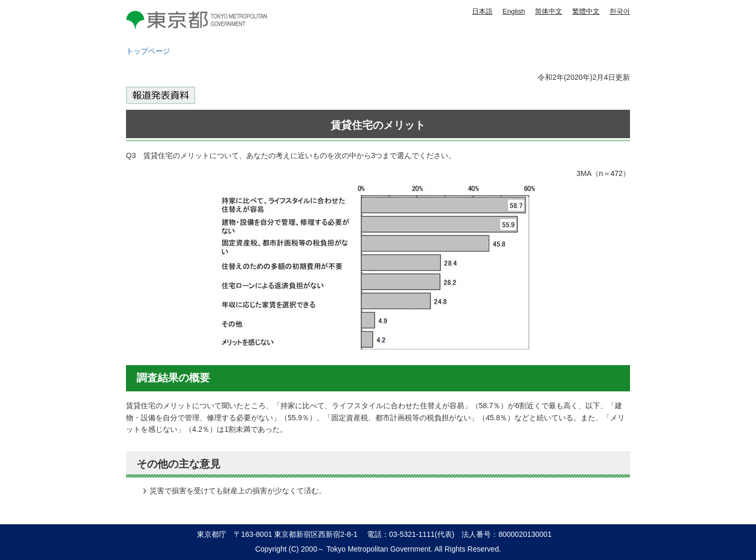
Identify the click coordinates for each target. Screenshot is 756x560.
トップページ (148, 51)
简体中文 (549, 11)
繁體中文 (586, 11)
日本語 (482, 11)
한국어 (620, 11)
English (514, 11)
